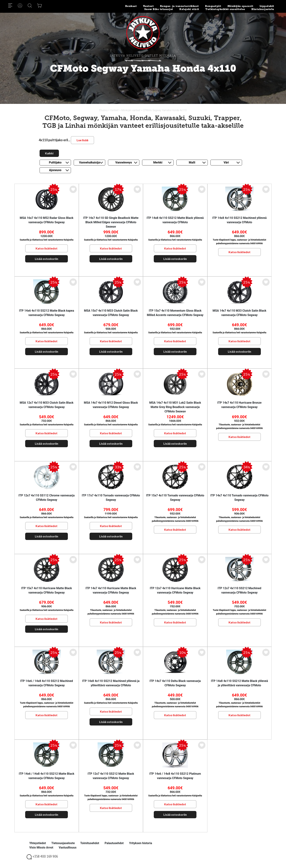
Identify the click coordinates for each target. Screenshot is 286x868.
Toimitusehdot (90, 843)
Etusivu (104, 110)
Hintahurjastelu (263, 9)
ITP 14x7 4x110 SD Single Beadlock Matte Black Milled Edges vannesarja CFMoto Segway (111, 222)
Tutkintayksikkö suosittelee (225, 9)
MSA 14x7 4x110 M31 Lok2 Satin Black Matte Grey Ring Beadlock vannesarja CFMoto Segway (175, 407)
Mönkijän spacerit (240, 6)
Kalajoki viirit (189, 9)
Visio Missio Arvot (41, 847)
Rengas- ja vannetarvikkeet (179, 6)
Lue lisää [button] (82, 140)
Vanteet (148, 6)
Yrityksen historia (141, 843)
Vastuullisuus (68, 847)
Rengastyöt (213, 6)
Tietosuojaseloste (63, 843)
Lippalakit (267, 6)
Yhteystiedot (38, 843)
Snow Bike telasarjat (159, 9)
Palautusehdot (114, 843)
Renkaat (131, 6)
